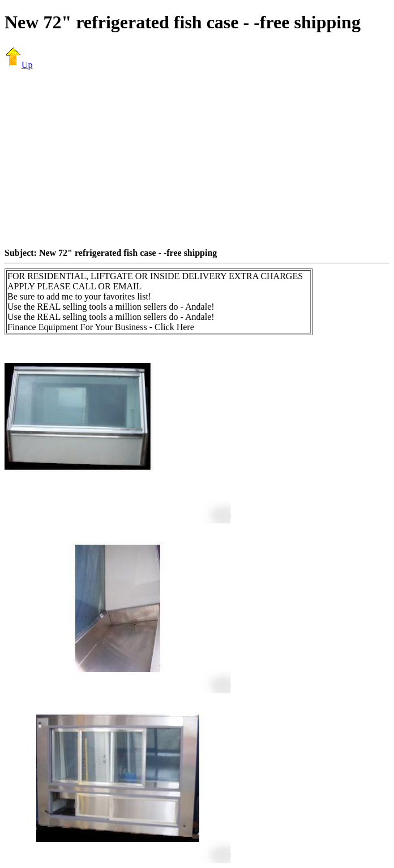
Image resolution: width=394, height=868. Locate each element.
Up (19, 65)
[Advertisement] (199, 159)
